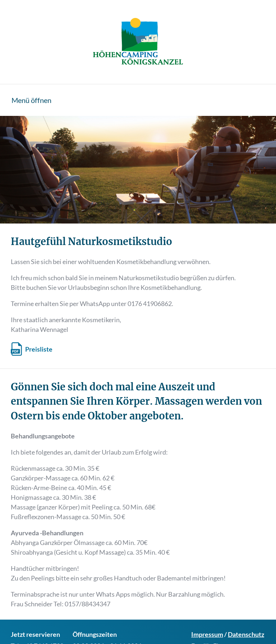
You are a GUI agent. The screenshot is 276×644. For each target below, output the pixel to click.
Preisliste (39, 349)
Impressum (207, 634)
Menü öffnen (31, 100)
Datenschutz (246, 634)
